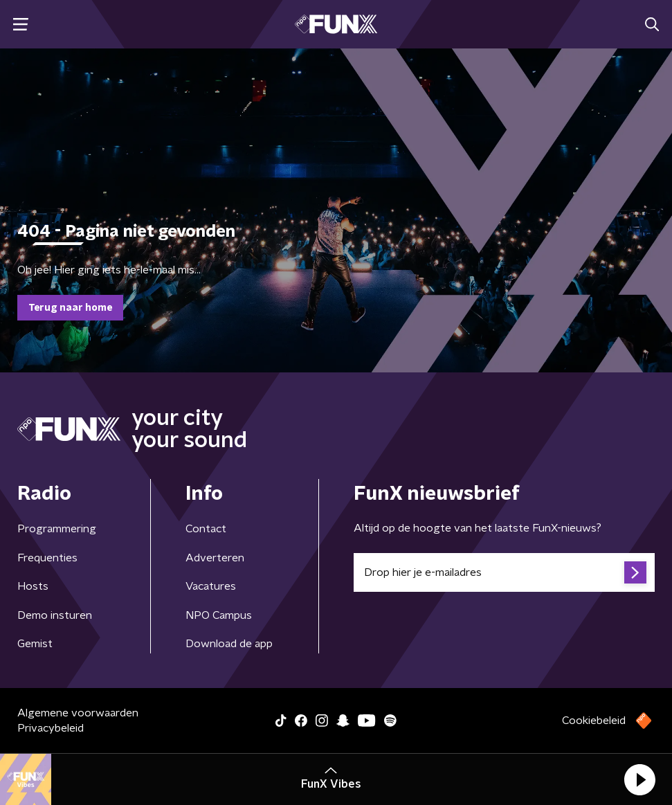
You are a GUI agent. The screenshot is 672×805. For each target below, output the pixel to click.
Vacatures (211, 586)
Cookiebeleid (594, 721)
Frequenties (47, 558)
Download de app (229, 644)
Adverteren (215, 558)
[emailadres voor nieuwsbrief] (505, 572)
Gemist (35, 644)
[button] (639, 779)
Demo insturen (55, 615)
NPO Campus (219, 615)
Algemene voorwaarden (78, 713)
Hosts (33, 586)
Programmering (57, 529)
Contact (206, 529)
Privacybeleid (51, 728)
